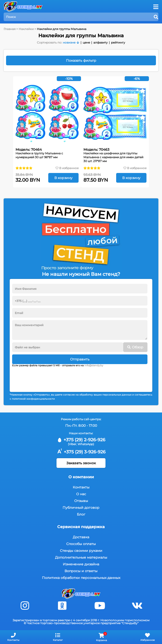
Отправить (80, 359)
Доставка (81, 537)
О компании (81, 477)
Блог (81, 514)
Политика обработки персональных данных (81, 578)
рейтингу (118, 42)
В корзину (63, 178)
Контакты (81, 487)
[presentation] (49, 378)
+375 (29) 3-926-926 (81, 452)
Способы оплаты (81, 544)
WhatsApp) (86, 444)
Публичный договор (81, 508)
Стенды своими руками (81, 551)
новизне (69, 42)
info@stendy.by (94, 365)
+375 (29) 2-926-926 (81, 440)
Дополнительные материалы (81, 557)
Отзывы (81, 501)
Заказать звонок (81, 463)
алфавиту (101, 42)
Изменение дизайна (81, 564)
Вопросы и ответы (81, 571)
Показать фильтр (81, 60)
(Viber (72, 444)
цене (86, 42)
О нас (81, 494)
